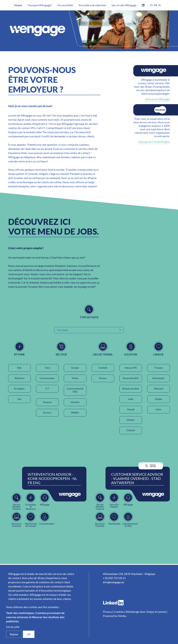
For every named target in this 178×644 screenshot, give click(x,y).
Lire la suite (13, 627)
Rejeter (14, 634)
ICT (47, 389)
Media (75, 378)
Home (18, 5)
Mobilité (75, 413)
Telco (47, 368)
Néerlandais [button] (158, 378)
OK (29, 634)
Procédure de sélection (92, 5)
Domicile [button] (103, 368)
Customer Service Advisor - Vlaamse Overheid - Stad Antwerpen (137, 479)
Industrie (75, 402)
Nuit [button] (19, 368)
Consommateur (47, 378)
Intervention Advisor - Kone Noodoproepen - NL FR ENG (52, 479)
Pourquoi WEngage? (40, 5)
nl (160, 5)
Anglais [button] (159, 399)
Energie (75, 368)
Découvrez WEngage (158, 99)
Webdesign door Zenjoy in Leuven (146, 612)
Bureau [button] (103, 378)
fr (156, 5)
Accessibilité (65, 5)
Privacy (107, 612)
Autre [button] (159, 409)
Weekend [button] (19, 378)
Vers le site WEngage (124, 5)
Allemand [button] (158, 389)
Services (47, 413)
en (151, 5)
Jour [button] (19, 399)
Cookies (119, 612)
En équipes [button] (19, 389)
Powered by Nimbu (115, 616)
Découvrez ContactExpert (154, 142)
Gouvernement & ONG (75, 390)
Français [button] (159, 368)
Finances (47, 402)
